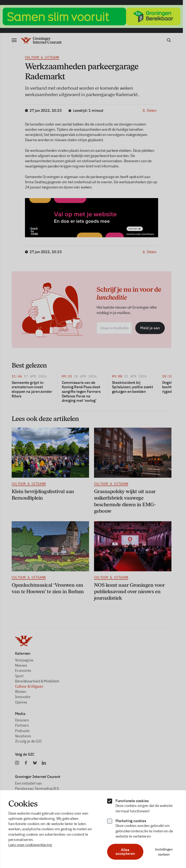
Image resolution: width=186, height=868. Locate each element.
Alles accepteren (125, 852)
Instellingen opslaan (164, 852)
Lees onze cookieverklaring (30, 845)
